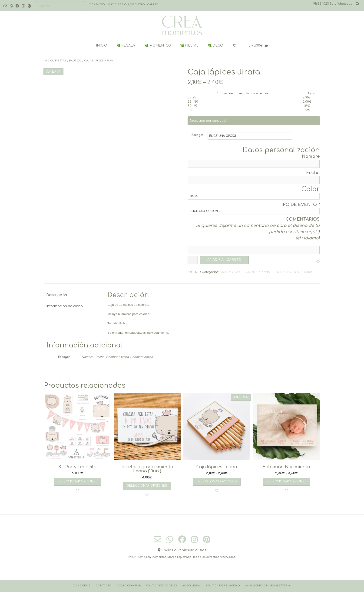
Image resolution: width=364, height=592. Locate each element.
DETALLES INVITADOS (287, 272)
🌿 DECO (215, 45)
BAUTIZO (75, 61)
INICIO (102, 45)
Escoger (197, 135)
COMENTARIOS (303, 219)
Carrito (153, 5)
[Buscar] (81, 6)
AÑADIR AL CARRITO (224, 260)
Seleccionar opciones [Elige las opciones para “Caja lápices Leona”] (217, 481)
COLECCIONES (246, 272)
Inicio (48, 61)
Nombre (311, 156)
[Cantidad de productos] (193, 260)
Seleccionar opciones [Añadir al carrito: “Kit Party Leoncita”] (78, 481)
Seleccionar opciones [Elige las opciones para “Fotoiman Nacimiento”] (286, 481)
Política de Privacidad (223, 586)
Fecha (313, 173)
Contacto (104, 586)
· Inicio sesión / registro (126, 5)
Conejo (265, 272)
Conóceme (82, 586)
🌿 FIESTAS (189, 45)
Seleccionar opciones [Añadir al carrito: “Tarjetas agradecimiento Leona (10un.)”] (147, 486)
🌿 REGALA (126, 45)
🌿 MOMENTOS (158, 45)
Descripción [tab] (57, 295)
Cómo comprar (129, 586)
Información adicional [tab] (65, 306)
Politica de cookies (161, 586)
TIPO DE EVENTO (299, 205)
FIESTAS (61, 61)
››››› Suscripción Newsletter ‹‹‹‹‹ (268, 586)
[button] (318, 262)
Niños (308, 272)
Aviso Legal (191, 586)
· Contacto (96, 5)
